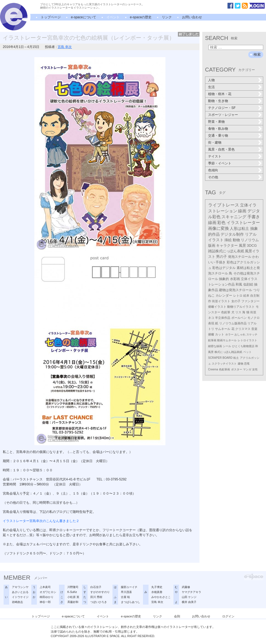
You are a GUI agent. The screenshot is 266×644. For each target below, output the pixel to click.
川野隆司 (73, 587)
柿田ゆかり (47, 597)
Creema (213, 369)
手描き (221, 262)
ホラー (229, 334)
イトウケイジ (20, 597)
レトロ (238, 296)
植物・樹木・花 (220, 94)
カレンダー (224, 296)
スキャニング (234, 217)
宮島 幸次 (65, 47)
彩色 (221, 223)
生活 (211, 87)
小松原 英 (73, 597)
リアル (252, 323)
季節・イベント (220, 163)
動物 (236, 240)
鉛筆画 (212, 340)
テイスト (215, 156)
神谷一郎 (45, 602)
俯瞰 (211, 334)
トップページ (51, 17)
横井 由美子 (189, 602)
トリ (211, 329)
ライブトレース (224, 205)
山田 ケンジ (189, 597)
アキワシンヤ (20, 587)
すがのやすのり (100, 592)
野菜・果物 (216, 122)
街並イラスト (221, 301)
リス (238, 312)
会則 (177, 616)
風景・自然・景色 (221, 149)
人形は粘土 (239, 228)
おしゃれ (240, 334)
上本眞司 (45, 587)
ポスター (237, 369)
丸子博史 (157, 587)
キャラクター (227, 245)
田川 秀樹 (96, 597)
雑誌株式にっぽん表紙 (226, 251)
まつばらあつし (131, 602)
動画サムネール (227, 340)
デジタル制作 (232, 234)
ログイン (228, 616)
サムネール (223, 329)
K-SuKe (72, 592)
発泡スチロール (240, 257)
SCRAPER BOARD (220, 358)
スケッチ (252, 334)
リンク (167, 17)
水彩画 (235, 279)
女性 (255, 369)
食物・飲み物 (218, 129)
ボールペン (239, 318)
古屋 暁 (125, 597)
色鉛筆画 (224, 369)
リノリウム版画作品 (233, 323)
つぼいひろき (99, 602)
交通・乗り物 (218, 136)
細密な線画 (215, 346)
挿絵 (228, 240)
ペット (247, 352)
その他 (213, 177)
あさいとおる (20, 592)
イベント (113, 17)
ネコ (211, 318)
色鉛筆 (226, 312)
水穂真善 (157, 592)
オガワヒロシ (48, 592)
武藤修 (186, 587)
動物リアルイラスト (241, 307)
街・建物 (215, 142)
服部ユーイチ (129, 587)
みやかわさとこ (161, 597)
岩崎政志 (17, 602)
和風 (239, 284)
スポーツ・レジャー (223, 115)
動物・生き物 (218, 101)
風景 (242, 245)
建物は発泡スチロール (236, 290)
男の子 (222, 257)
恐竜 (247, 364)
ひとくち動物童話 (243, 346)
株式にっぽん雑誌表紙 (228, 352)
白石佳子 (96, 587)
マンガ (247, 369)
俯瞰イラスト (217, 307)
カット (220, 334)
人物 (211, 80)
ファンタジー (250, 301)
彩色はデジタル (224, 268)
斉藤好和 (73, 602)
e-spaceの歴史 (141, 17)
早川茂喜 (126, 592)
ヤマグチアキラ (191, 592)
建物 (241, 364)
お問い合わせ (192, 17)
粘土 (236, 358)
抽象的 (224, 279)
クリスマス (243, 329)
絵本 (246, 296)
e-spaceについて (84, 17)
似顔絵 (248, 284)
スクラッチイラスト (224, 364)
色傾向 (213, 170)
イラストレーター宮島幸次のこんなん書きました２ (41, 521)
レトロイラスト (247, 340)
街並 (253, 312)
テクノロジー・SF (222, 108)
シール (227, 346)
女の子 (236, 301)
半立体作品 (223, 318)
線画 (242, 211)
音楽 (254, 329)
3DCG (252, 245)
